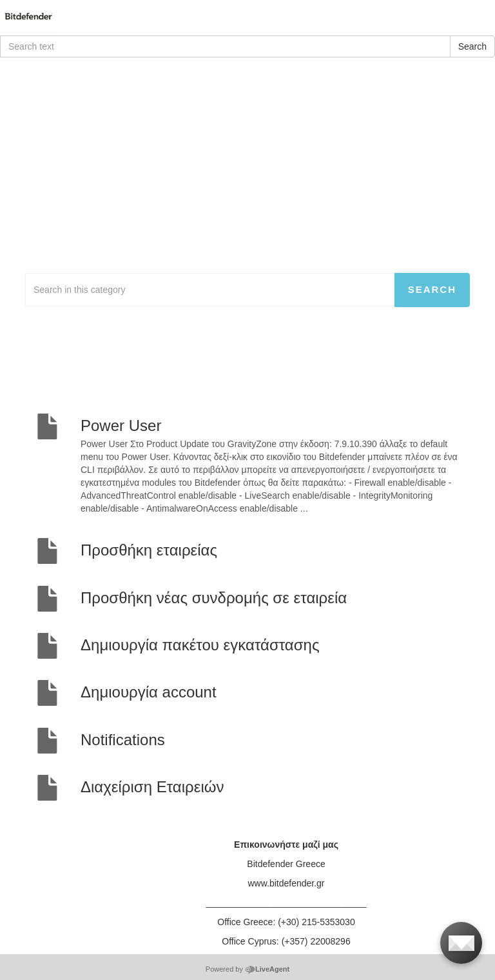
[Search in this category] (210, 290)
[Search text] (225, 46)
